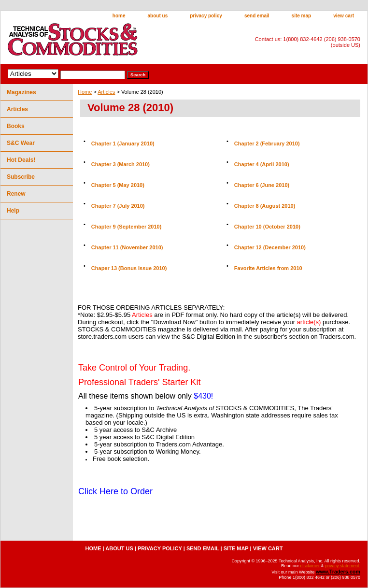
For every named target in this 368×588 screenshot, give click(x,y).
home (119, 16)
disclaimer (310, 566)
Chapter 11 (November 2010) (127, 247)
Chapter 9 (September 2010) (127, 227)
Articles (106, 92)
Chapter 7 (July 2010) (118, 206)
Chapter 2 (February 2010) (267, 143)
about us (158, 16)
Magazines (21, 92)
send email (257, 16)
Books (16, 126)
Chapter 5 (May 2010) (118, 185)
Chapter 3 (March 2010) (120, 164)
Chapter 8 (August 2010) (265, 206)
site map (302, 16)
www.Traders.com (338, 572)
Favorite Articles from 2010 (268, 268)
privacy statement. (343, 566)
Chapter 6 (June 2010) (262, 185)
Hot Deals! (21, 160)
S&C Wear (21, 143)
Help (13, 211)
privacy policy (206, 16)
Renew (16, 194)
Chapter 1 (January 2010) (123, 143)
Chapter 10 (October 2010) (267, 227)
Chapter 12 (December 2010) (270, 247)
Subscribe (21, 177)
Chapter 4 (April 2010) (262, 164)
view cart (344, 16)
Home (85, 92)
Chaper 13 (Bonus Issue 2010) (129, 268)
